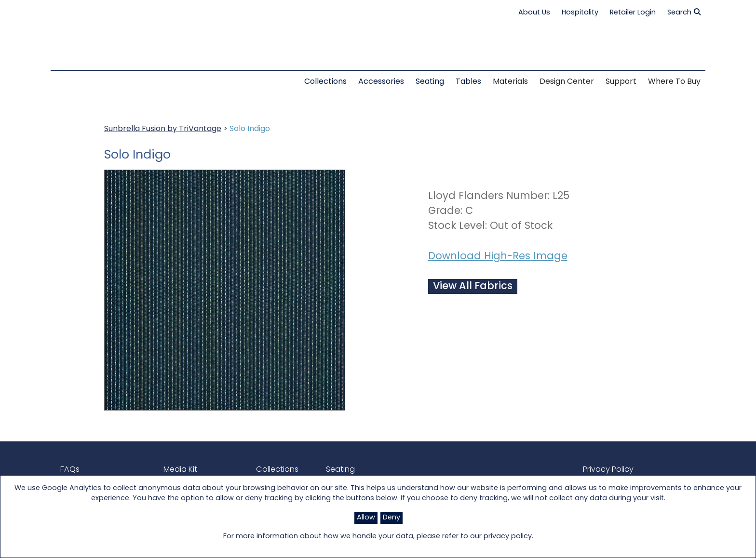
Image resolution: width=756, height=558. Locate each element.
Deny (391, 518)
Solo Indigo (250, 129)
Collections (277, 470)
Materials (510, 82)
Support (621, 82)
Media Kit (180, 470)
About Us (534, 13)
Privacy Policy (608, 470)
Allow (366, 518)
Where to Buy (674, 82)
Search (684, 13)
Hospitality (580, 13)
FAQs (69, 470)
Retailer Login (633, 13)
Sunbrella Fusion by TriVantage (163, 129)
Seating (340, 470)
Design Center (567, 82)
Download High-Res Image (498, 257)
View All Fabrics (473, 286)
